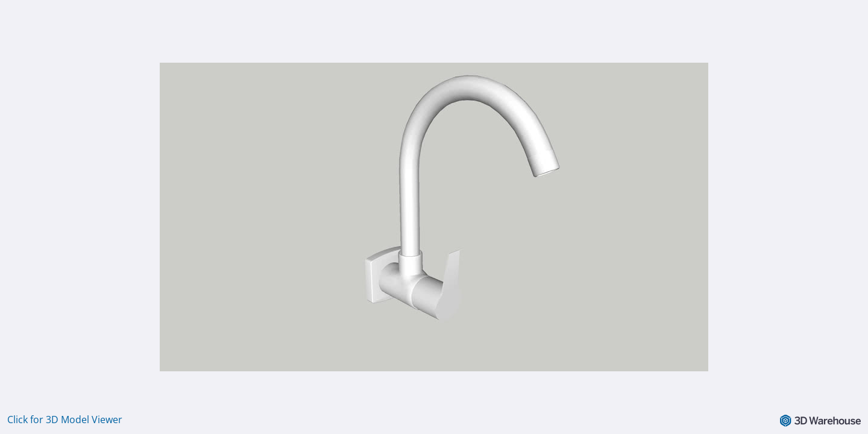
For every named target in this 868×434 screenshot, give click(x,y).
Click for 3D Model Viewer (65, 420)
